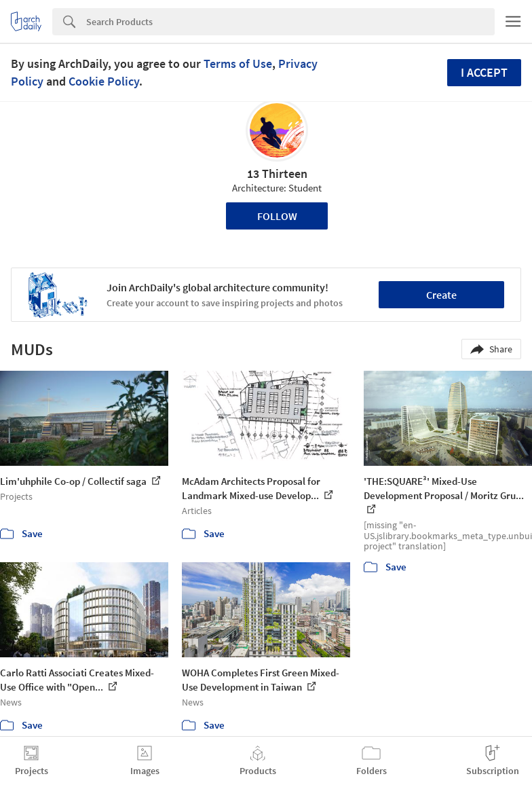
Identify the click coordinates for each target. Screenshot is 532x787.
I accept (484, 72)
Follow (277, 216)
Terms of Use (238, 63)
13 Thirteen (277, 173)
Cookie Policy (104, 81)
